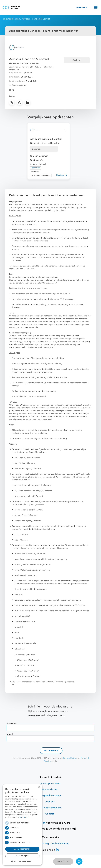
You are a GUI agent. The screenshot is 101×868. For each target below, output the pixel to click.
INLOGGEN (81, 8)
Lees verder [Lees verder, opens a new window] (24, 817)
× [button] (39, 787)
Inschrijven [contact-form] (51, 751)
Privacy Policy (70, 758)
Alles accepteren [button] (22, 849)
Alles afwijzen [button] (22, 856)
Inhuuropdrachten (11, 19)
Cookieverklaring (60, 844)
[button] (22, 861)
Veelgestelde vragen (50, 796)
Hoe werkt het (50, 790)
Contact (50, 814)
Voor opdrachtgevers (50, 808)
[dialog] (22, 825)
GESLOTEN (63, 861)
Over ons (50, 802)
